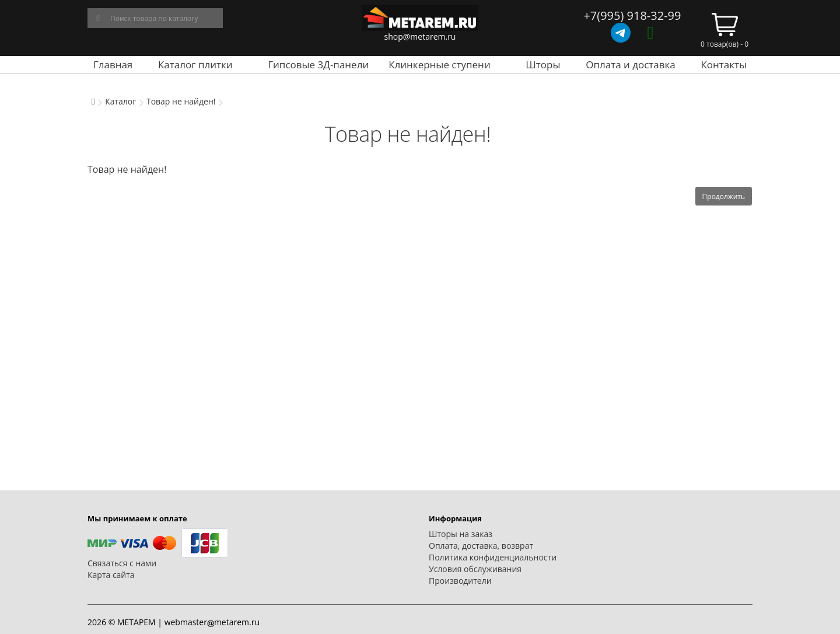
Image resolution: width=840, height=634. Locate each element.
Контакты (724, 65)
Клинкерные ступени (439, 65)
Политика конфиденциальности (493, 557)
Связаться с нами (122, 563)
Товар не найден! (181, 101)
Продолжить (724, 196)
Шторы (543, 65)
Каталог (120, 101)
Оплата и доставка (631, 65)
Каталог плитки (195, 65)
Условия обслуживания (475, 569)
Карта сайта (111, 575)
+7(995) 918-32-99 (632, 15)
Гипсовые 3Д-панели (318, 65)
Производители (460, 581)
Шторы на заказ (461, 534)
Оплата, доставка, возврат (481, 546)
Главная (113, 65)
